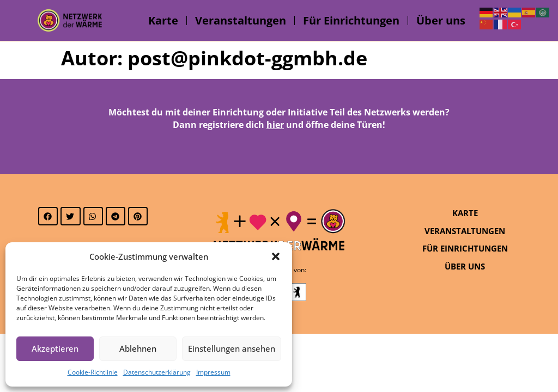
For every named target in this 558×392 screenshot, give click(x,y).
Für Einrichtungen (351, 20)
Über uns (441, 20)
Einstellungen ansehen (232, 348)
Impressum (213, 372)
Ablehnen (138, 348)
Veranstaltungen (241, 20)
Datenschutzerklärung (157, 372)
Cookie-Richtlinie (93, 372)
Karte (163, 20)
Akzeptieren (55, 348)
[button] (276, 256)
